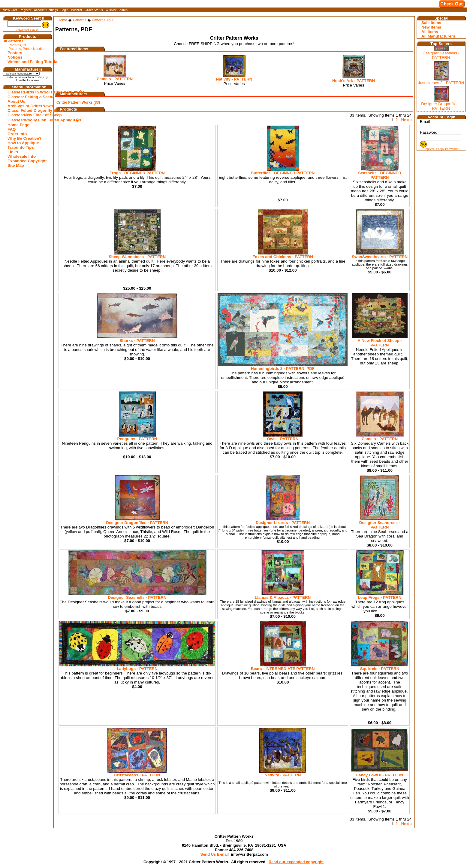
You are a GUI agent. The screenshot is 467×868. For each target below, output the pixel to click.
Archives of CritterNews (28, 106)
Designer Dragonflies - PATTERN (441, 106)
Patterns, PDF (19, 45)
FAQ (12, 129)
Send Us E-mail (214, 854)
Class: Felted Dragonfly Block (28, 110)
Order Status (94, 10)
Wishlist (77, 10)
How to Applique (23, 143)
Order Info (17, 134)
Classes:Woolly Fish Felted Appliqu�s (28, 120)
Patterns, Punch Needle (26, 49)
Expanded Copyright (27, 161)
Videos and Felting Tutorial (28, 62)
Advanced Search (28, 30)
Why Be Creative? (24, 138)
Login (65, 10)
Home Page (18, 125)
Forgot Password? (448, 149)
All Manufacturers (438, 36)
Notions (15, 57)
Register (26, 10)
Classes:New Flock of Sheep (28, 115)
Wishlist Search (117, 10)
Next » (407, 120)
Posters (15, 53)
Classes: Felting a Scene (28, 97)
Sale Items (431, 23)
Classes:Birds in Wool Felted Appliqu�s (28, 92)
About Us (16, 101)
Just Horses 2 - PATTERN (441, 83)
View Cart (10, 10)
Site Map (16, 165)
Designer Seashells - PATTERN (441, 55)
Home (62, 20)
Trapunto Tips (21, 147)
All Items (430, 32)
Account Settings (46, 10)
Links (13, 152)
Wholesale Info (22, 156)
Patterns (15, 41)
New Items (431, 27)
